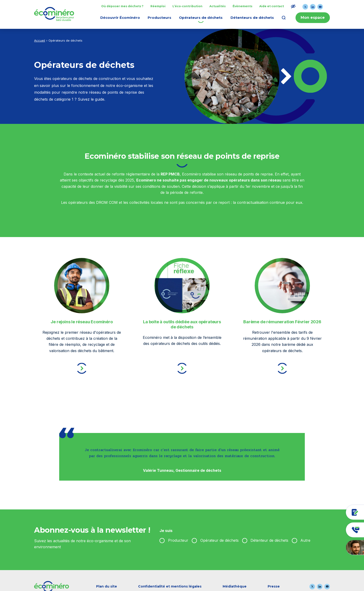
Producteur (178, 540)
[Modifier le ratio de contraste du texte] (293, 6)
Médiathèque (235, 586)
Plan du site (107, 586)
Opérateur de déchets (219, 540)
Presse (274, 586)
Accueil (40, 40)
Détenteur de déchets (269, 540)
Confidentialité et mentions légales (170, 586)
